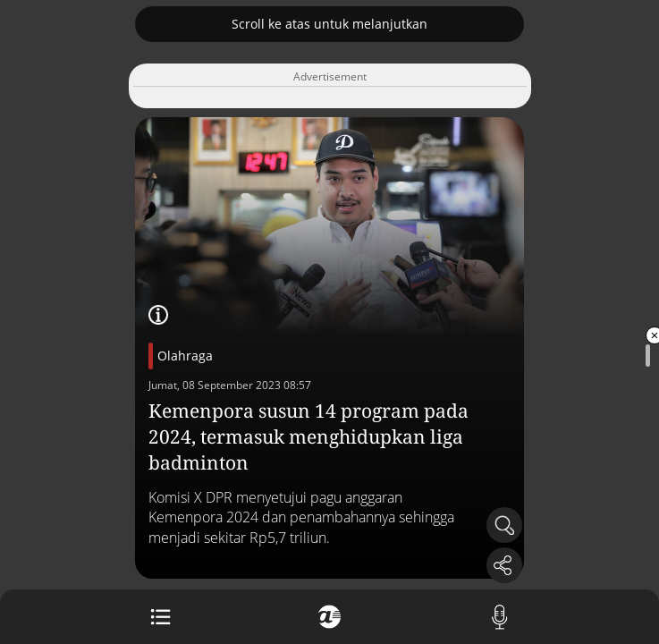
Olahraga (185, 356)
